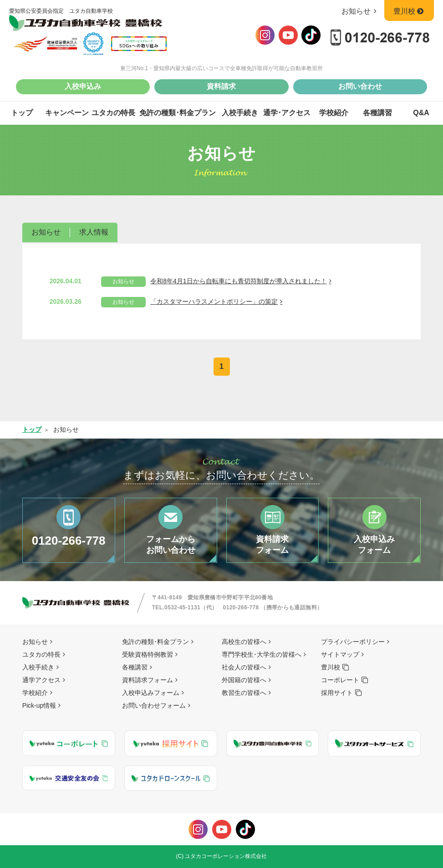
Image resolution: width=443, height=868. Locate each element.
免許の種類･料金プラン (178, 113)
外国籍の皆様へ (244, 680)
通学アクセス (41, 680)
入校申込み (83, 86)
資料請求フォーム (148, 680)
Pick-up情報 (39, 705)
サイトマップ (340, 654)
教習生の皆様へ (244, 693)
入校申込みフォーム (151, 693)
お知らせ (361, 11)
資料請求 (221, 86)
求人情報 (94, 232)
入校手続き (240, 113)
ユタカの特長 (113, 113)
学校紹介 (334, 113)
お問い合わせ (360, 86)
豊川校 (409, 11)
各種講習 (377, 113)
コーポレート (340, 680)
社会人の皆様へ (244, 667)
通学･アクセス (287, 113)
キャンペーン (67, 113)
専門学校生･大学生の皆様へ (262, 654)
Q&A (421, 113)
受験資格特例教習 (148, 654)
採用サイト (337, 693)
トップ (22, 113)
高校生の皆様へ (244, 642)
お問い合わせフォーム (154, 705)
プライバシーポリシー (353, 642)
